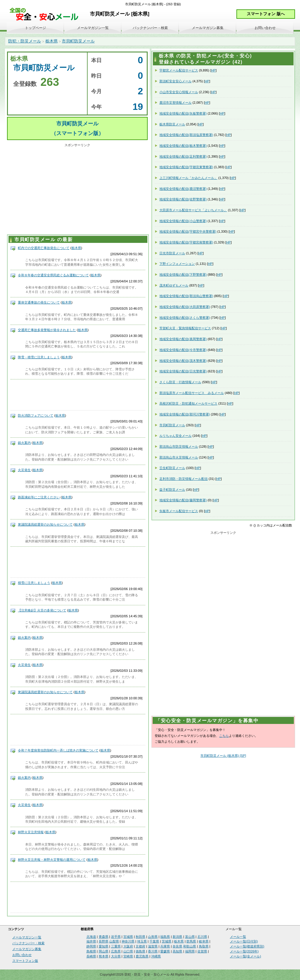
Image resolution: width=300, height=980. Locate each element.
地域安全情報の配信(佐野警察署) (183, 199)
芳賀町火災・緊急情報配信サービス (185, 328)
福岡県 (190, 951)
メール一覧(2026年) (244, 951)
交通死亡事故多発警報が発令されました (47, 330)
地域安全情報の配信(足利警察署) (183, 156)
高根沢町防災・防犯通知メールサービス (188, 403)
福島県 (165, 937)
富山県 (190, 937)
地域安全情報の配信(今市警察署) (183, 350)
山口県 (128, 951)
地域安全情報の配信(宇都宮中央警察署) (188, 231)
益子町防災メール (172, 490)
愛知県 (104, 946)
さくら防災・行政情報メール (180, 382)
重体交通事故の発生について (39, 302)
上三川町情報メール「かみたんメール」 (188, 178)
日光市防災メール (172, 253)
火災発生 (24, 470)
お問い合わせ (265, 28)
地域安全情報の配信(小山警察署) (183, 221)
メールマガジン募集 (208, 28)
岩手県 (116, 937)
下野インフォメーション (177, 264)
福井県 (91, 941)
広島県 (116, 951)
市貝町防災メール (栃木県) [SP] (223, 756)
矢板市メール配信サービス (179, 511)
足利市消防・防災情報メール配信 (184, 479)
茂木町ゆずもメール (174, 285)
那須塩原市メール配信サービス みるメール (192, 393)
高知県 (177, 951)
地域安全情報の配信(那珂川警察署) (185, 414)
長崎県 (91, 956)
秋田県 (140, 937)
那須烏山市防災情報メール (179, 446)
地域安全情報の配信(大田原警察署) (185, 307)
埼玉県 (142, 941)
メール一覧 (238, 937)
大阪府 (128, 946)
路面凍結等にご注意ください (39, 497)
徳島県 (140, 951)
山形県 (153, 937)
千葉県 (154, 941)
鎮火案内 (24, 443)
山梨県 (114, 941)
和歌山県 (190, 946)
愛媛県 (165, 951)
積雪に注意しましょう (34, 583)
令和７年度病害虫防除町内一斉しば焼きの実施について (58, 750)
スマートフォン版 (25, 961)
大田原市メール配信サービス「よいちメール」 (193, 210)
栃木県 (52, 41)
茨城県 (167, 941)
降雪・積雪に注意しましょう (39, 357)
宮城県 (128, 937)
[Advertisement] (77, 190)
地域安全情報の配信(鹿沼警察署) (183, 189)
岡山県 (104, 951)
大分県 (116, 956)
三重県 (116, 946)
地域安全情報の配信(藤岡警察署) (183, 500)
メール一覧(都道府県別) (247, 946)
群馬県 (191, 941)
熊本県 (104, 956)
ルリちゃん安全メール (175, 436)
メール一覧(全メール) (246, 956)
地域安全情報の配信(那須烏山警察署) (186, 296)
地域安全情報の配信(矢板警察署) (183, 113)
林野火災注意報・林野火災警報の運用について (52, 860)
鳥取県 (204, 946)
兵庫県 (165, 946)
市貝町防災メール (78, 41)
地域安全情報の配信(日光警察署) (183, 371)
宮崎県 (128, 956)
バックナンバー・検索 (150, 28)
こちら (224, 736)
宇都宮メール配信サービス (179, 70)
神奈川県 (128, 941)
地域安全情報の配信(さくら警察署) (185, 318)
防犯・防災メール (25, 41)
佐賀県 (202, 951)
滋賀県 (153, 946)
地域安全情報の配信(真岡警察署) (183, 339)
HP (214, 70)
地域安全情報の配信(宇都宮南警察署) (186, 242)
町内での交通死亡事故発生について (44, 248)
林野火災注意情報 (31, 832)
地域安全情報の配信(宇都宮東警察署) (186, 167)
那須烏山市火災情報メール (179, 457)
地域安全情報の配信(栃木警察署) (183, 146)
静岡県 (91, 946)
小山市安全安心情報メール (179, 92)
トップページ (35, 28)
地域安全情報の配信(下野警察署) (183, 275)
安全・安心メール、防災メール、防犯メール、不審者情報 (46, 15)
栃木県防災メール (172, 124)
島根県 (91, 951)
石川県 (202, 937)
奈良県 (177, 946)
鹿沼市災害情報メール (175, 103)
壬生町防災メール (172, 468)
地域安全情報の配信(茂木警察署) (183, 361)
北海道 (91, 937)
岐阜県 (204, 941)
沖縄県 (156, 956)
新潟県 (177, 937)
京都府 (140, 946)
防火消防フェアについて (36, 415)
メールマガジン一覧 (93, 28)
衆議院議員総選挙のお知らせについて (45, 524)
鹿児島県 (142, 956)
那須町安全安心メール (175, 81)
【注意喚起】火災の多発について (42, 610)
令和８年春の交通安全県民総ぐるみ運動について (53, 275)
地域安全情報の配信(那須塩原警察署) (186, 135)
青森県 (104, 937)
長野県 (104, 941)
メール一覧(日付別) (244, 941)
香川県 (153, 951)
